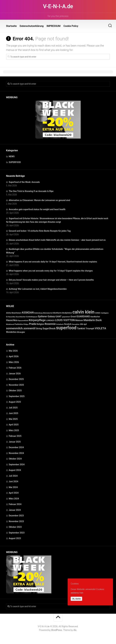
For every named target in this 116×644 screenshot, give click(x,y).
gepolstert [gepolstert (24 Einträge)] (66, 317)
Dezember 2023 (16, 516)
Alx (75, 630)
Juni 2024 (14, 481)
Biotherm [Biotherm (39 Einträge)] (58, 313)
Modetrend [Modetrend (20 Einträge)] (10, 324)
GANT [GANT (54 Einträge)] (58, 317)
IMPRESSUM (53, 26)
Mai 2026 (13, 351)
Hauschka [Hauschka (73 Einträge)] (12, 320)
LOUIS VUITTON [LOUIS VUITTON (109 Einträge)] (65, 320)
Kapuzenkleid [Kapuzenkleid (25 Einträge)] (23, 320)
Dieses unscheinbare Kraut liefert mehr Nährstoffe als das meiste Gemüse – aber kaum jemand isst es (57, 240)
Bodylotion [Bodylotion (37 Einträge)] (67, 313)
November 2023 (16, 521)
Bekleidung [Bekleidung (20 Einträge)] (38, 313)
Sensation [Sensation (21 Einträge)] (76, 324)
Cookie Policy (71, 26)
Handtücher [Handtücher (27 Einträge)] (95, 317)
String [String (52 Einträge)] (39, 329)
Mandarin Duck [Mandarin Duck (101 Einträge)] (93, 320)
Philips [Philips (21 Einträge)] (26, 324)
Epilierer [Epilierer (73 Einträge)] (42, 316)
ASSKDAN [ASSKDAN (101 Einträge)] (28, 313)
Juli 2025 (13, 408)
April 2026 (14, 356)
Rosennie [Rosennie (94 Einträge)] (50, 324)
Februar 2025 (15, 436)
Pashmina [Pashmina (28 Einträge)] (19, 324)
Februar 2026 (15, 368)
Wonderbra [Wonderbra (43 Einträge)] (11, 332)
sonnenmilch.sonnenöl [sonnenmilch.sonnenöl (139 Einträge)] (21, 328)
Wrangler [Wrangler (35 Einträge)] (21, 332)
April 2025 (14, 425)
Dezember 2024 (16, 447)
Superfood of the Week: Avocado (24, 182)
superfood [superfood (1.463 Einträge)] (66, 328)
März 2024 (14, 499)
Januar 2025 (15, 442)
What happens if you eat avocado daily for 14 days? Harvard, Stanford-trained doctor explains (53, 262)
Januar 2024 (15, 510)
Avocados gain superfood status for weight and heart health (37, 209)
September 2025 (17, 396)
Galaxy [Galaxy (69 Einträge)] (51, 316)
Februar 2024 (15, 504)
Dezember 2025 (16, 379)
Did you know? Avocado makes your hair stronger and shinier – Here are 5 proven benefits (51, 280)
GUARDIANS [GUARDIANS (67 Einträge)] (83, 316)
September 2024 (17, 465)
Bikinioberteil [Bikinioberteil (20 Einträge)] (48, 313)
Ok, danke (76, 599)
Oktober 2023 (15, 527)
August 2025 (15, 402)
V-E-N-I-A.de (58, 6)
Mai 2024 (13, 487)
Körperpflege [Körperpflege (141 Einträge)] (37, 320)
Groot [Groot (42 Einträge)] (73, 317)
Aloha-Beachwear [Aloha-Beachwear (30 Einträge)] (14, 313)
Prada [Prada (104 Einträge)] (33, 324)
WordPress (57, 630)
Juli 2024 (13, 476)
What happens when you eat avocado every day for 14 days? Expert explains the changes (51, 271)
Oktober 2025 (15, 391)
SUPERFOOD (15, 162)
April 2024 (14, 493)
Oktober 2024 (15, 459)
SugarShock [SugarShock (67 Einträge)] (49, 328)
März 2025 (14, 430)
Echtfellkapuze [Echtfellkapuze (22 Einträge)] (32, 317)
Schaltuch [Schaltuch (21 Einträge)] (60, 324)
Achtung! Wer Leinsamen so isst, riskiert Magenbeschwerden (38, 289)
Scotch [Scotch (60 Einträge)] (68, 324)
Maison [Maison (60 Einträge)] (79, 320)
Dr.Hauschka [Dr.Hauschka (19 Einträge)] (11, 317)
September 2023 (17, 533)
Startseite (11, 26)
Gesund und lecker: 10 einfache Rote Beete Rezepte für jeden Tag (40, 231)
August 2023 (15, 538)
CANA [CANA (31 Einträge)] (97, 313)
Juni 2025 (14, 413)
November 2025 (16, 385)
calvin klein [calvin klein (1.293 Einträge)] (83, 312)
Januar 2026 (15, 374)
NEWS (12, 156)
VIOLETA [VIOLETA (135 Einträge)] (100, 328)
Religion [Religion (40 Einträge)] (40, 324)
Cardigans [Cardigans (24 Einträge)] (105, 313)
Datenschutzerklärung (32, 26)
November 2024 (16, 453)
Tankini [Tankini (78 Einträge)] (81, 328)
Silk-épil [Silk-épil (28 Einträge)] (83, 324)
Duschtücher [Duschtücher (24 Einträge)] (21, 317)
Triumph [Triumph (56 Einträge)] (90, 329)
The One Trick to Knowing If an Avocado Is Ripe (31, 191)
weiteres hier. (77, 593)
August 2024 (15, 470)
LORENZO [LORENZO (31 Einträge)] (50, 320)
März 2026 (14, 362)
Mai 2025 (13, 419)
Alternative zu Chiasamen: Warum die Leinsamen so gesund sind (39, 200)
